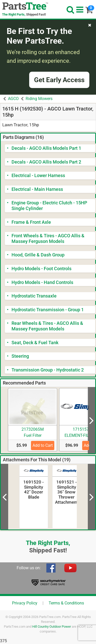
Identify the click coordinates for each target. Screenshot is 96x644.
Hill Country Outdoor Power (52, 627)
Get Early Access (59, 80)
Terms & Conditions (66, 603)
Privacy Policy (25, 603)
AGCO (13, 99)
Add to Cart (43, 445)
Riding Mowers (39, 99)
